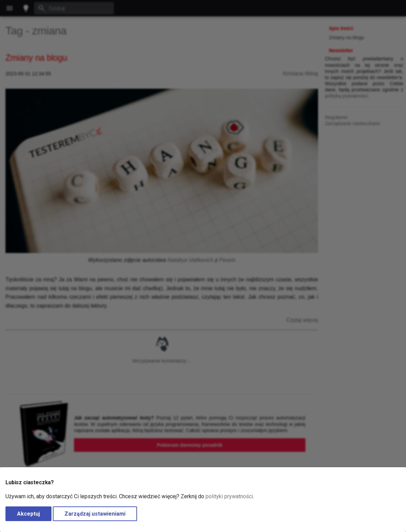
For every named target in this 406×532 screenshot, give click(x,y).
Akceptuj (28, 514)
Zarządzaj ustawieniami (95, 514)
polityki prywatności (229, 496)
